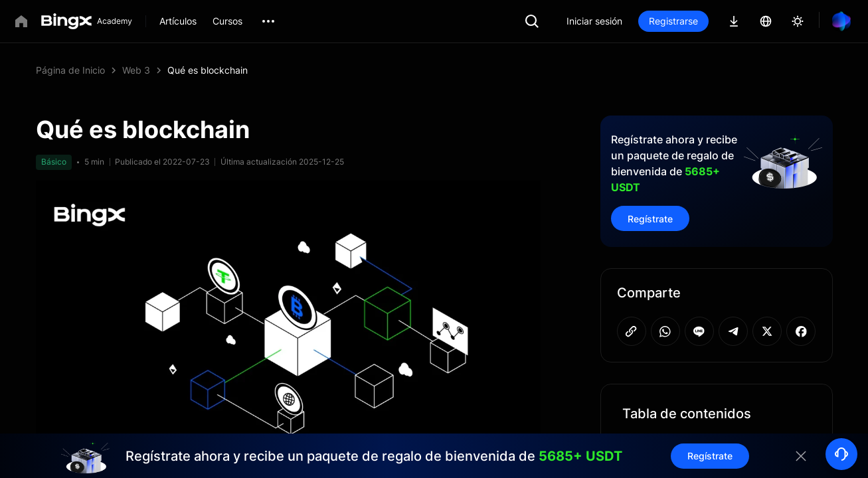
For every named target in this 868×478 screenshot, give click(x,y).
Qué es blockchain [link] (208, 70)
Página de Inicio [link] (70, 70)
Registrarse (673, 21)
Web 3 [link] (136, 70)
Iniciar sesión (594, 21)
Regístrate (650, 219)
